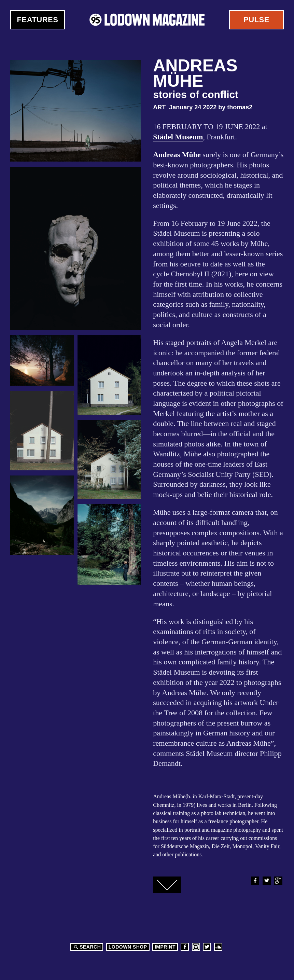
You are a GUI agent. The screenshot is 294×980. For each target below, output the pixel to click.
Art (159, 107)
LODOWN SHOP (128, 947)
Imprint (165, 947)
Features (38, 20)
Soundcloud (218, 947)
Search (86, 947)
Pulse (256, 20)
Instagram (196, 947)
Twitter (266, 881)
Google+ (278, 881)
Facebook (255, 881)
